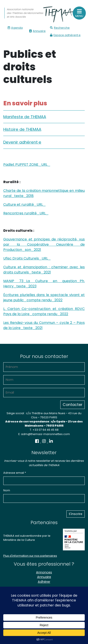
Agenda (15, 28)
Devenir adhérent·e (22, 142)
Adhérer (44, 582)
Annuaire (37, 31)
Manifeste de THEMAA (25, 117)
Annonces (44, 572)
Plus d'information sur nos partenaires (30, 556)
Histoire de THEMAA (22, 129)
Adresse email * (15, 473)
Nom (7, 490)
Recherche (60, 28)
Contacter (72, 405)
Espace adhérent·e (65, 35)
